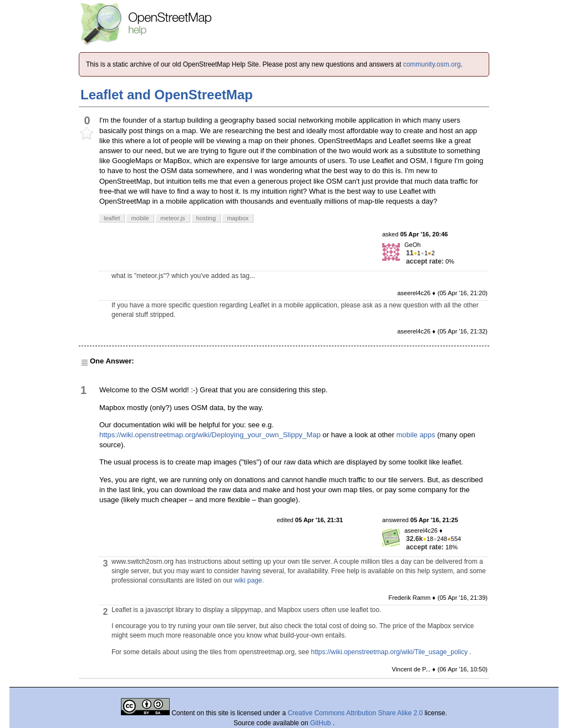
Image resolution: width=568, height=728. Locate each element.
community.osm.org (432, 64)
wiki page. (249, 580)
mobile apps (415, 435)
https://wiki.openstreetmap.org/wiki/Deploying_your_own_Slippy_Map (210, 435)
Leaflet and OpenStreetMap (167, 95)
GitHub (321, 723)
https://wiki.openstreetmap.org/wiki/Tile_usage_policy (389, 652)
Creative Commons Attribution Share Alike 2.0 (355, 713)
